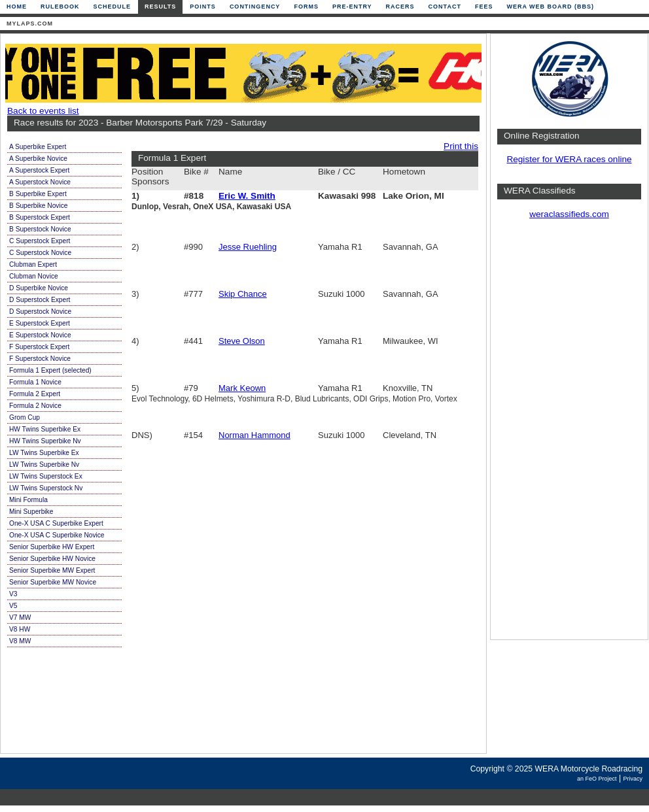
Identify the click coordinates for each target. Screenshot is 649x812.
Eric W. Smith (247, 196)
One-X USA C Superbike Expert (56, 523)
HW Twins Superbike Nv (45, 441)
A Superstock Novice (40, 182)
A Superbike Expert (38, 147)
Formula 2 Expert (35, 394)
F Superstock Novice (40, 359)
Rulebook (60, 7)
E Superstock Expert (40, 323)
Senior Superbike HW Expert (52, 547)
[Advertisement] (569, 435)
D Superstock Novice (40, 312)
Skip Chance (243, 294)
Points (203, 7)
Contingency (255, 7)
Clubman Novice (34, 276)
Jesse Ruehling (248, 247)
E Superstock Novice (40, 335)
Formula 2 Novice (35, 406)
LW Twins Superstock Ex (46, 476)
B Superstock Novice (40, 229)
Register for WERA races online (569, 159)
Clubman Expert (33, 264)
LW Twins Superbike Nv (44, 465)
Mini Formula (28, 500)
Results (160, 7)
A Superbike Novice (38, 159)
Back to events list (43, 111)
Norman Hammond (254, 435)
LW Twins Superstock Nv (46, 488)
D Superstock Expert (40, 300)
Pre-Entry (352, 7)
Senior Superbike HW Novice (52, 559)
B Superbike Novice (38, 206)
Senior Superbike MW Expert (52, 570)
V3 (13, 594)
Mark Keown (242, 388)
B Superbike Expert (38, 194)
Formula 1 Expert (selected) (50, 370)
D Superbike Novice (39, 288)
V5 (13, 606)
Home (17, 7)
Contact (445, 7)
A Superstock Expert (39, 170)
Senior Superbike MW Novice (53, 582)
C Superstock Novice (40, 253)
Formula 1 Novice (35, 382)
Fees (484, 7)
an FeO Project (597, 779)
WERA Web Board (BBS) (550, 7)
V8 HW (20, 629)
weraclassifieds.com (569, 214)
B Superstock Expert (40, 217)
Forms (306, 7)
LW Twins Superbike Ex (44, 453)
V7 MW (20, 617)
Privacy (633, 779)
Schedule (113, 7)
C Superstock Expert (40, 241)
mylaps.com (30, 24)
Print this (461, 146)
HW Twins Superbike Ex (45, 429)
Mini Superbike (31, 512)
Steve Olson (242, 341)
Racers (400, 7)
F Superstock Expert (39, 347)
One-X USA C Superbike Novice (57, 535)
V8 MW (20, 641)
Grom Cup (25, 417)
